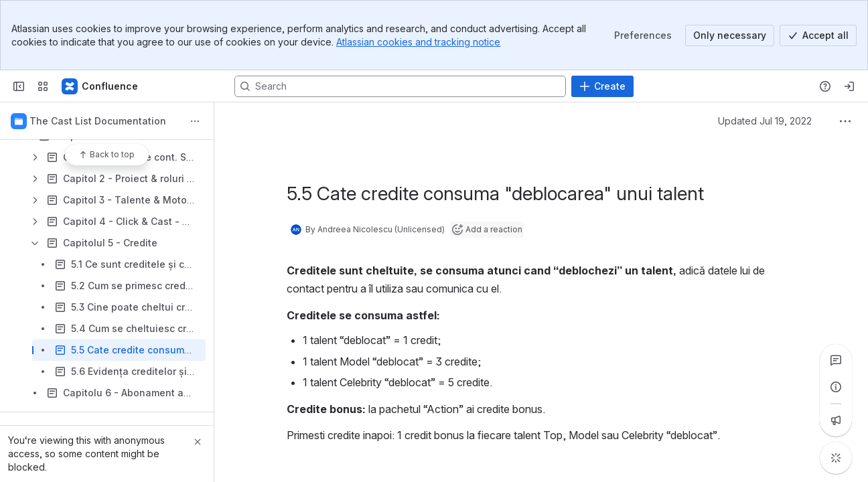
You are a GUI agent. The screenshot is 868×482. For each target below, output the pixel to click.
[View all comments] (836, 360)
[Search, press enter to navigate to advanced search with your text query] (400, 86)
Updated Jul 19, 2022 (765, 121)
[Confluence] (100, 86)
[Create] (602, 86)
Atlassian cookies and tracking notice (418, 42)
